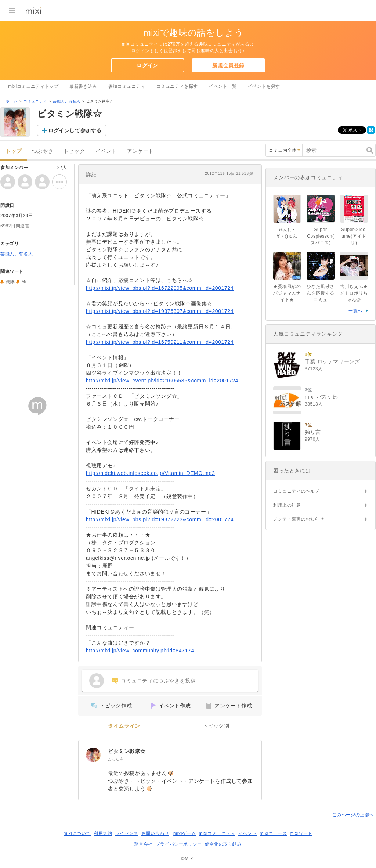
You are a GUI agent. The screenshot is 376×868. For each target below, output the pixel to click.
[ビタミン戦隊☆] (93, 755)
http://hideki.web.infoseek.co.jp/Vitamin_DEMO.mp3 (150, 473)
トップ (14, 151)
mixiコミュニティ (217, 833)
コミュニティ (35, 101)
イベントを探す (264, 86)
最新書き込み (83, 86)
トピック (74, 151)
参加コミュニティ (127, 86)
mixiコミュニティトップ (33, 86)
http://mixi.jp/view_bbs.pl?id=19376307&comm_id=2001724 (160, 311)
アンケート (140, 151)
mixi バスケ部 (321, 397)
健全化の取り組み (223, 844)
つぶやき (43, 151)
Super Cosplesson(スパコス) (320, 236)
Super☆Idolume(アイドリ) (354, 236)
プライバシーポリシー (179, 844)
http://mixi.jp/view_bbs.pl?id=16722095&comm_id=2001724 (160, 288)
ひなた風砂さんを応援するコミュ (321, 293)
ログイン (147, 65)
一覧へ (355, 311)
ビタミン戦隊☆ (127, 751)
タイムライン (124, 726)
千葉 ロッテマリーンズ (332, 361)
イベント (106, 151)
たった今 (116, 759)
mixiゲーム (185, 833)
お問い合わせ (155, 833)
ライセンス (127, 833)
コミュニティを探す (177, 86)
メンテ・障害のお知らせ (299, 519)
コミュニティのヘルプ (296, 491)
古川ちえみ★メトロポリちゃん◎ (354, 293)
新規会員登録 (228, 65)
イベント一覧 (223, 86)
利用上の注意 (287, 505)
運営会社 (143, 844)
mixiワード (301, 833)
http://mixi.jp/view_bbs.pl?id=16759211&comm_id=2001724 (160, 342)
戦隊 (10, 282)
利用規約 (103, 833)
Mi (24, 282)
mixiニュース (273, 833)
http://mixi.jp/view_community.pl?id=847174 (140, 651)
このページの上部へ (353, 815)
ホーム (12, 101)
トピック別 (216, 726)
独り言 (313, 432)
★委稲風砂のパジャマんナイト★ (287, 293)
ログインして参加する (75, 130)
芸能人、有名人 (66, 101)
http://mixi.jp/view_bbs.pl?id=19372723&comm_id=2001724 (160, 519)
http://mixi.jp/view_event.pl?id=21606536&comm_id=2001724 (162, 381)
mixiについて (77, 833)
